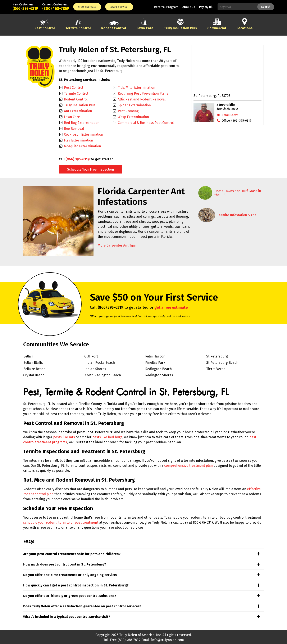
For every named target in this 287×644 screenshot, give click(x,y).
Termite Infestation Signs (237, 215)
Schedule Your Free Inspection (91, 169)
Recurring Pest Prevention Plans (143, 93)
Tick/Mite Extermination (136, 88)
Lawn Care (72, 117)
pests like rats (64, 437)
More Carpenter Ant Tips (117, 245)
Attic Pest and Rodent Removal (142, 99)
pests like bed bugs (107, 437)
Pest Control (74, 88)
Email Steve (230, 115)
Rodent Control (76, 99)
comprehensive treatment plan (188, 466)
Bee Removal (74, 129)
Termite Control (76, 93)
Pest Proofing (128, 111)
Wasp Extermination (133, 117)
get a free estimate (171, 307)
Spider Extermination (134, 105)
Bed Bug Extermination (82, 123)
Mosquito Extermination (83, 146)
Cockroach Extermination (84, 134)
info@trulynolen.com (168, 640)
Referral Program (166, 7)
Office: (237, 121)
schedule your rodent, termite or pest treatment (61, 523)
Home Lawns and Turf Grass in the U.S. (238, 193)
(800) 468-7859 (56, 9)
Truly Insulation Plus (80, 105)
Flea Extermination (79, 140)
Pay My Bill (206, 7)
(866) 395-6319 (25, 9)
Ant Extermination (78, 111)
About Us (189, 7)
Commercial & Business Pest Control (146, 123)
